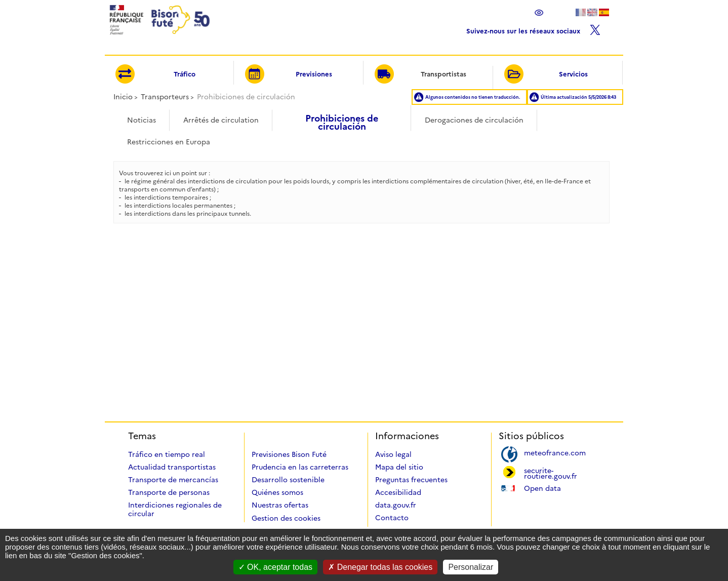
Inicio (123, 97)
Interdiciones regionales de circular (175, 509)
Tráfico (155, 75)
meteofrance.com (555, 452)
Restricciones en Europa (169, 142)
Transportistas (420, 75)
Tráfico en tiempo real (167, 454)
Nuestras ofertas (280, 505)
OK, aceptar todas (275, 567)
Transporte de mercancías (173, 480)
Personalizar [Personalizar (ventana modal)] (471, 567)
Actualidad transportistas (172, 467)
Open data (542, 488)
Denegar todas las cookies (380, 567)
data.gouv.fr (396, 505)
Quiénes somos (277, 492)
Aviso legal (393, 454)
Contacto (392, 518)
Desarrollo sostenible (288, 480)
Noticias (141, 120)
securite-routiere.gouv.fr (551, 473)
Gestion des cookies (286, 518)
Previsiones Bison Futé (289, 454)
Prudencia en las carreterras (300, 467)
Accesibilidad (398, 492)
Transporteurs (165, 97)
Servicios (546, 75)
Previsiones (289, 75)
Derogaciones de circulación (474, 120)
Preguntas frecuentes (411, 480)
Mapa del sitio (399, 467)
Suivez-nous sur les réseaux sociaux (533, 29)
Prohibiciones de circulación (342, 119)
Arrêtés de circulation (221, 120)
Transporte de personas (169, 492)
